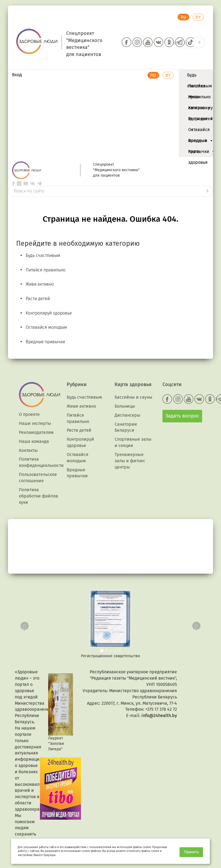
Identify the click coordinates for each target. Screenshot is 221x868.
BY (198, 17)
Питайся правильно (199, 87)
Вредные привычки (202, 142)
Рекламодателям (36, 432)
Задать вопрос (182, 416)
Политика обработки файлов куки (38, 496)
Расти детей (200, 120)
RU (183, 17)
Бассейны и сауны (133, 397)
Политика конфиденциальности (41, 462)
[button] (23, 624)
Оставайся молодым (201, 131)
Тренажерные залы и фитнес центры (130, 461)
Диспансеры (127, 415)
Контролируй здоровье (202, 109)
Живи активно (200, 98)
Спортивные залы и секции (133, 442)
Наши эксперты (35, 423)
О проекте (29, 414)
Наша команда (34, 441)
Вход (17, 75)
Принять (191, 852)
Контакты (28, 450)
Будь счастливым (200, 76)
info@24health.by (159, 716)
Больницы (125, 406)
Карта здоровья (198, 153)
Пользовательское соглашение (38, 478)
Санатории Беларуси (126, 427)
